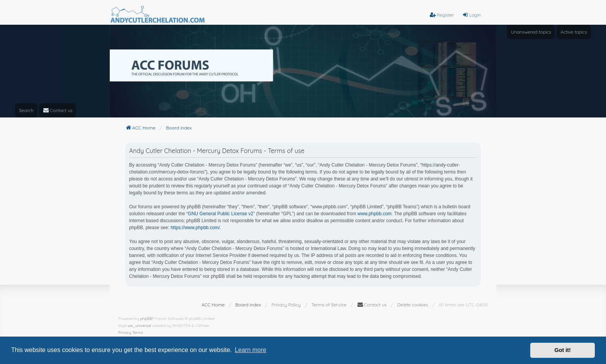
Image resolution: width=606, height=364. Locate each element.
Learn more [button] (250, 350)
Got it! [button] (563, 350)
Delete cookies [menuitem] (413, 305)
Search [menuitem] (26, 110)
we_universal (140, 326)
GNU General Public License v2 (220, 214)
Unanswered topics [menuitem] (531, 32)
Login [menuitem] (472, 15)
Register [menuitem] (442, 15)
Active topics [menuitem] (574, 32)
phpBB (146, 319)
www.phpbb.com (374, 214)
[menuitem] (58, 110)
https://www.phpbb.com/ (195, 228)
